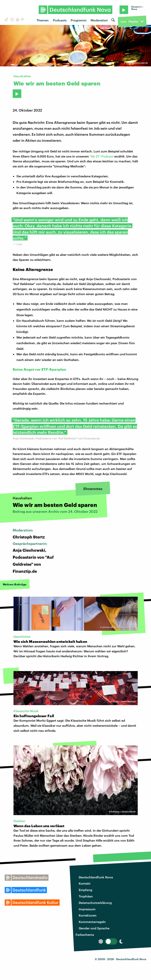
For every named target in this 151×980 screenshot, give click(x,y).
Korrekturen (88, 915)
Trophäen (86, 896)
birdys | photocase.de (137, 63)
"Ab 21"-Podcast (102, 156)
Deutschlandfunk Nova (96, 877)
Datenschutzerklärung (95, 903)
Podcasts (60, 20)
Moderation (99, 20)
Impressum (87, 909)
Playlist (133, 22)
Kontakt (85, 883)
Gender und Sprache (94, 928)
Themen (43, 20)
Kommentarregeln (92, 922)
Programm (79, 20)
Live (123, 22)
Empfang (85, 890)
